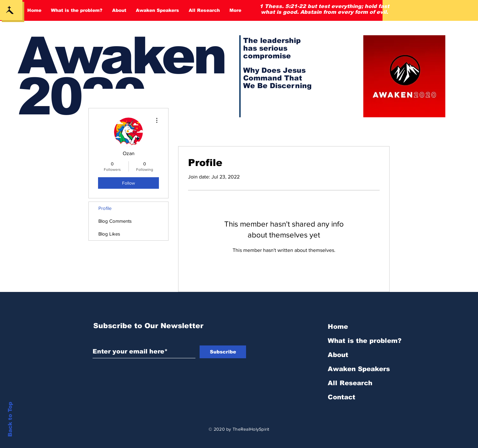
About (338, 355)
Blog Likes (109, 234)
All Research (350, 383)
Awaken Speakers (359, 369)
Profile (105, 208)
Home (338, 327)
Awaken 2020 (121, 76)
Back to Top (10, 419)
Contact (342, 397)
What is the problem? (365, 341)
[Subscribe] (223, 352)
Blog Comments (115, 221)
